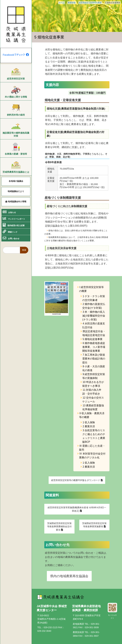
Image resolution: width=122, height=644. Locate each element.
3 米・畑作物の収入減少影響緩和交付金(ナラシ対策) (94, 316)
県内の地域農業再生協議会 (69, 576)
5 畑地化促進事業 (93, 339)
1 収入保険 (89, 422)
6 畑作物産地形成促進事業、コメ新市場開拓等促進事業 (94, 347)
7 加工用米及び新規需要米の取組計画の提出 (94, 359)
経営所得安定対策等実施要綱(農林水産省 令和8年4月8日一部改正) (77, 509)
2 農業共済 (89, 426)
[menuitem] (16, 74)
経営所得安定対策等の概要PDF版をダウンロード (76, 480)
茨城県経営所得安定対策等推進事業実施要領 (94, 525)
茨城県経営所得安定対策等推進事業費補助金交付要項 (59, 526)
